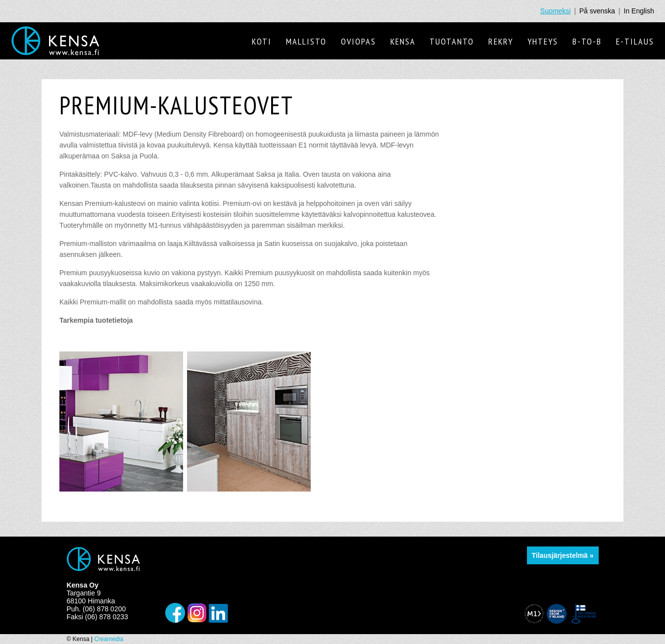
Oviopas (358, 41)
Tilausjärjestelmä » (563, 555)
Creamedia (109, 639)
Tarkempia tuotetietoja (96, 320)
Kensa (403, 41)
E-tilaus (635, 41)
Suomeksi (555, 11)
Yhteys (543, 41)
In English (639, 11)
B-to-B (587, 41)
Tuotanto (452, 41)
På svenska (597, 11)
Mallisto (306, 41)
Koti (262, 41)
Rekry (501, 41)
